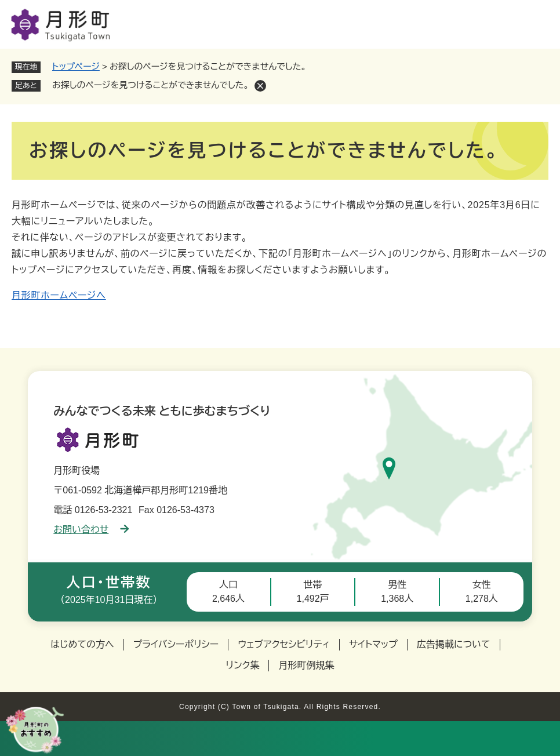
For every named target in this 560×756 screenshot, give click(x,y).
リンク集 (243, 665)
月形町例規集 (306, 665)
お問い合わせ (91, 530)
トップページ (76, 66)
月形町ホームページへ (59, 295)
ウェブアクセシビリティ (284, 644)
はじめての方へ (82, 644)
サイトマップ (373, 644)
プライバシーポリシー (176, 644)
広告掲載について (454, 644)
